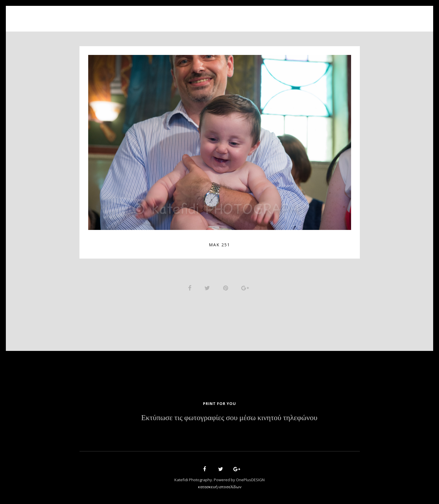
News (260, 15)
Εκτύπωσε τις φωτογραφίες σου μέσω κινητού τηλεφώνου (229, 419)
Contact (287, 15)
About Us (181, 15)
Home (153, 15)
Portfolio (215, 15)
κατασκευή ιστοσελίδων (220, 488)
